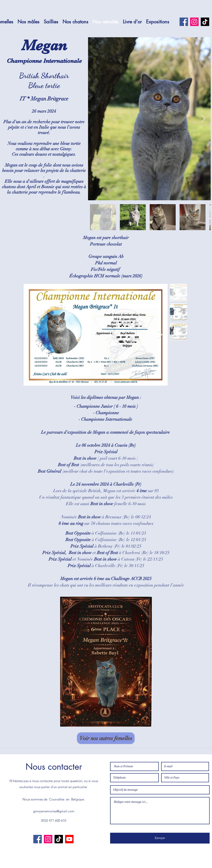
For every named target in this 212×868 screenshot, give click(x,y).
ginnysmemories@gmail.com (54, 811)
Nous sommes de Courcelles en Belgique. (54, 799)
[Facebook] (184, 22)
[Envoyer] (160, 838)
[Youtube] (69, 839)
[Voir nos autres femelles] (106, 738)
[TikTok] (205, 22)
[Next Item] (203, 119)
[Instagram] (194, 22)
